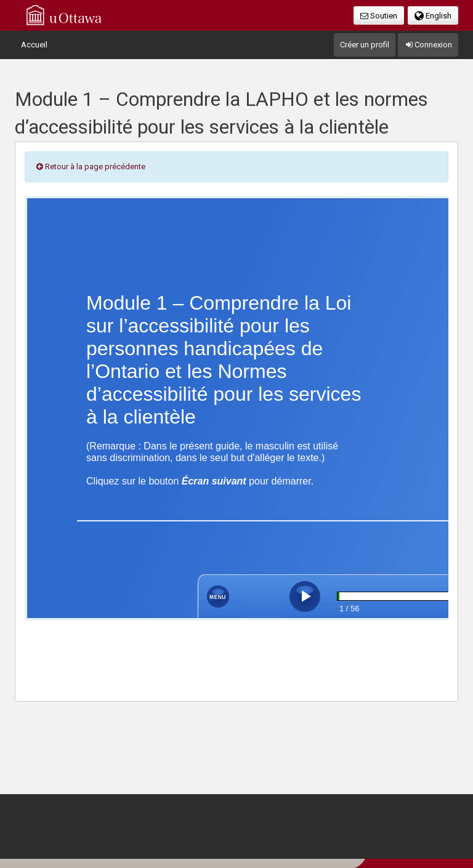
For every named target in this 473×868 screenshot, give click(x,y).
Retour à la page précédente (90, 167)
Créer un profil (365, 45)
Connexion (428, 45)
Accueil (34, 45)
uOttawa (64, 15)
